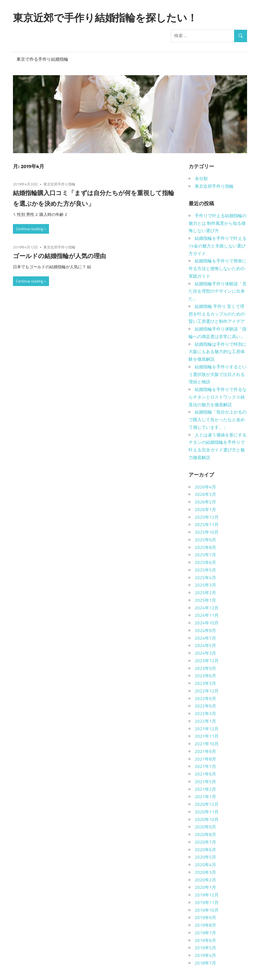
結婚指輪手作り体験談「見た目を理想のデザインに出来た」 (218, 291)
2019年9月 (205, 918)
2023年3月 (205, 683)
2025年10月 (207, 532)
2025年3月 (205, 585)
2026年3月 (205, 494)
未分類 (201, 179)
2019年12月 (207, 895)
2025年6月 (205, 562)
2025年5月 (205, 570)
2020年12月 (207, 804)
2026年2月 (205, 502)
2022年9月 (205, 699)
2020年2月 (205, 880)
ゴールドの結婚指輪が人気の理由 (59, 256)
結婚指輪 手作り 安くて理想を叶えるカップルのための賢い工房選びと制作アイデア (217, 314)
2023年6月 (205, 676)
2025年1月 (205, 600)
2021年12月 (207, 729)
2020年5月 (205, 857)
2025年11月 (207, 525)
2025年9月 (205, 540)
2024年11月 (207, 615)
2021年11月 (207, 736)
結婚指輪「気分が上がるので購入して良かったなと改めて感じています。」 (218, 420)
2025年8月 (205, 547)
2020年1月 (205, 887)
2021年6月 (205, 774)
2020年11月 (207, 812)
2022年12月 (207, 691)
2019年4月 (205, 955)
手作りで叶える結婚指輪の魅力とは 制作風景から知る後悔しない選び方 (218, 223)
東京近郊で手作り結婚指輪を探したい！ (105, 18)
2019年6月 (205, 940)
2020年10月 (207, 819)
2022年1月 (205, 721)
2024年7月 (205, 638)
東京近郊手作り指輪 (59, 184)
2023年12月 (207, 661)
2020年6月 (205, 850)
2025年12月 (207, 517)
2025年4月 (205, 578)
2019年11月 (207, 903)
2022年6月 (205, 706)
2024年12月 (207, 608)
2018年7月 (205, 963)
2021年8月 (205, 759)
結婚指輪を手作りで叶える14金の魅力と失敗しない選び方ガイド (218, 246)
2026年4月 (205, 487)
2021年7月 (205, 766)
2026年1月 (205, 510)
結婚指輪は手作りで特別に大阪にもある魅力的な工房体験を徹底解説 (218, 352)
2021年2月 (205, 789)
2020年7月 (205, 842)
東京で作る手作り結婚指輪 (42, 59)
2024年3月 (205, 653)
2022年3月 (205, 714)
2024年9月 (205, 630)
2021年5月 (205, 782)
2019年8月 (205, 925)
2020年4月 (205, 865)
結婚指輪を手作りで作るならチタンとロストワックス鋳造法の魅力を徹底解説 (218, 397)
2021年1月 (205, 797)
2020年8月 (205, 834)
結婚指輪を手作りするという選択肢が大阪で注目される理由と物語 (218, 374)
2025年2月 (205, 593)
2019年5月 (205, 948)
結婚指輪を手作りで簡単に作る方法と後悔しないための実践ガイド (218, 268)
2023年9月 (205, 668)
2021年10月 (207, 744)
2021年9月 (205, 751)
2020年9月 (205, 827)
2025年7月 (205, 555)
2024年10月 (207, 623)
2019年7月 (205, 933)
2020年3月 (205, 872)
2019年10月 (207, 910)
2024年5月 (205, 645)
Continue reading (30, 229)
